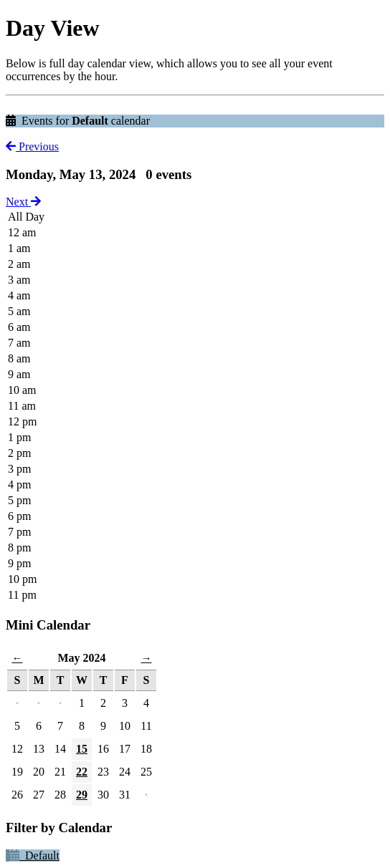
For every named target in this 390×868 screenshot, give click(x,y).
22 (82, 772)
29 (82, 795)
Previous (32, 146)
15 (82, 749)
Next (23, 202)
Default (34, 855)
